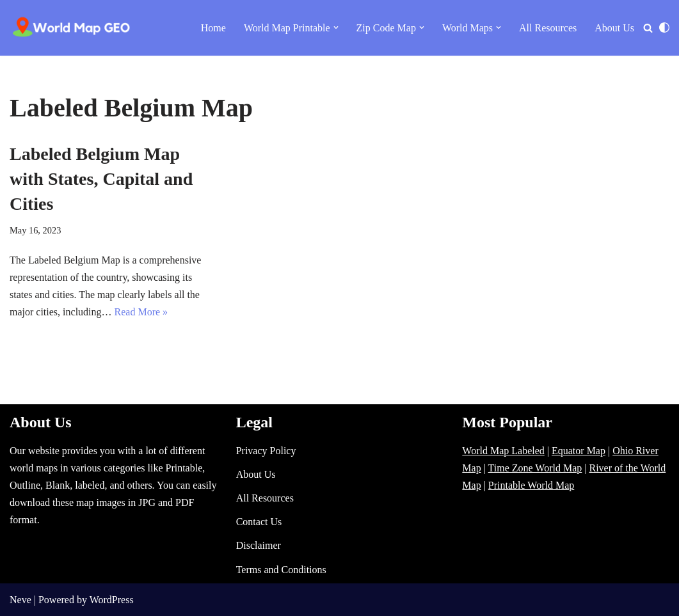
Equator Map (579, 451)
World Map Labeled (503, 451)
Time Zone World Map (535, 468)
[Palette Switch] (664, 28)
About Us (614, 28)
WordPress (112, 600)
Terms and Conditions (281, 570)
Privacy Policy (266, 451)
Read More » (141, 312)
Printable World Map (531, 485)
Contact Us (259, 522)
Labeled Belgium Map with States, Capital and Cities (101, 179)
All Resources (548, 28)
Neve (20, 600)
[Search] (648, 28)
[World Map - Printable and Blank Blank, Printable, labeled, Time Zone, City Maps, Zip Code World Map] (72, 28)
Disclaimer (259, 545)
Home (213, 28)
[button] (336, 28)
